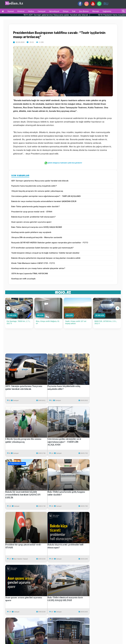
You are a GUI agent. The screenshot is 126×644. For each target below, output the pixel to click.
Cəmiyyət (42, 11)
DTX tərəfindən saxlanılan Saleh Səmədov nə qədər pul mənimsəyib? (42, 248)
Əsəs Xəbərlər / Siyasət (21, 559)
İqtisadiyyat (54, 11)
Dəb (74, 11)
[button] (8, 308)
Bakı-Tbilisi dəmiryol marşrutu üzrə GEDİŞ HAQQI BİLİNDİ (37, 227)
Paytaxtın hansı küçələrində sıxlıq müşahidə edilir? (34, 186)
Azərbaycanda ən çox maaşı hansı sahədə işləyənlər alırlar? (38, 268)
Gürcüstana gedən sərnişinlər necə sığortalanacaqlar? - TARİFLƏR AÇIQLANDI (46, 196)
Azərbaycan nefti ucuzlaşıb (23, 279)
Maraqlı (96, 11)
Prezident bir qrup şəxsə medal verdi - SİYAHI (32, 212)
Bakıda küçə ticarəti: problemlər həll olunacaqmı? (33, 217)
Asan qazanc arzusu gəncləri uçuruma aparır (31, 222)
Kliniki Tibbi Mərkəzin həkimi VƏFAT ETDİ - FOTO (33, 263)
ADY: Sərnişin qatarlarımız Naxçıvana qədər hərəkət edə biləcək (40, 181)
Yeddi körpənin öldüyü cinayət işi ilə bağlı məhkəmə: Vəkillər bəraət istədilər (45, 253)
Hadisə (31, 11)
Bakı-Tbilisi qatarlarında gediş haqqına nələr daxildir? (35, 206)
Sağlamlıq (107, 11)
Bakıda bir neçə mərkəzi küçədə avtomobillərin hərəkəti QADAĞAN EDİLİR (44, 201)
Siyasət (11, 11)
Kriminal (21, 11)
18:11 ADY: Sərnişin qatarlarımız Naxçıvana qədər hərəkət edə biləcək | (65, 15)
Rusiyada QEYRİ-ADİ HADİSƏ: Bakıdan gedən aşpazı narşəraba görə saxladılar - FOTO (50, 243)
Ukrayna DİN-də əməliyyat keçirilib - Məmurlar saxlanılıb (37, 237)
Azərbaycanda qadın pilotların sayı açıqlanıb (31, 232)
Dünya (66, 11)
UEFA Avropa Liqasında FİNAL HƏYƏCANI (30, 273)
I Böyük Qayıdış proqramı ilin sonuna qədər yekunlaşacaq (37, 191)
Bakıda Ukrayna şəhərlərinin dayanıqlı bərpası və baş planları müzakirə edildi (46, 258)
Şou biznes (84, 11)
